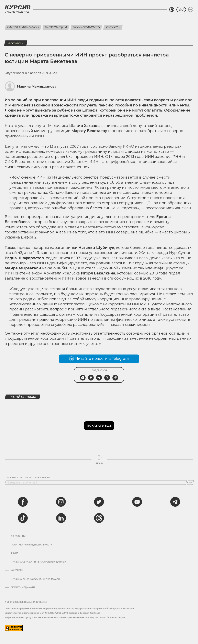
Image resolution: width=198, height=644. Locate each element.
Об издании (18, 536)
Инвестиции (56, 27)
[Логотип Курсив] (18, 7)
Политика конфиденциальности (31, 545)
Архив (15, 553)
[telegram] (175, 502)
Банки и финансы (23, 27)
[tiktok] (23, 518)
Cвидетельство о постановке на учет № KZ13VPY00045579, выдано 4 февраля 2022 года (52, 613)
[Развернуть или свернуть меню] (191, 10)
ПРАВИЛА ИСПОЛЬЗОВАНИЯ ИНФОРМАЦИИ (35, 579)
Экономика (18, 12)
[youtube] (137, 502)
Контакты (17, 570)
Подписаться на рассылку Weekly (29, 478)
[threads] (99, 518)
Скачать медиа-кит (23, 588)
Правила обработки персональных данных (38, 562)
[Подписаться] (190, 482)
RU (181, 10)
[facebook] (23, 502)
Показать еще (99, 426)
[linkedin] (61, 518)
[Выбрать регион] (172, 10)
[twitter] (99, 502)
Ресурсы (113, 27)
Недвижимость (86, 27)
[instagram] (61, 502)
